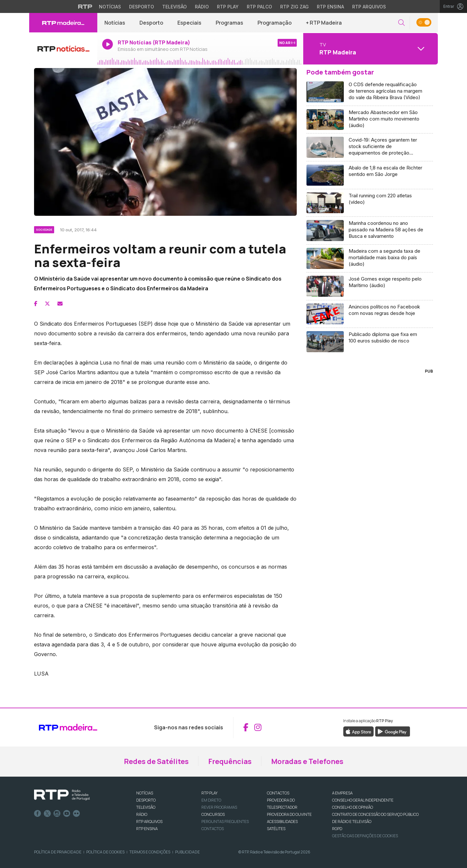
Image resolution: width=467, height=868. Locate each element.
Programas (229, 23)
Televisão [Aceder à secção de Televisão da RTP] (174, 7)
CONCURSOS (213, 814)
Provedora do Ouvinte (289, 814)
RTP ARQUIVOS (149, 822)
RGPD (337, 829)
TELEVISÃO (146, 807)
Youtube (67, 814)
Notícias (115, 23)
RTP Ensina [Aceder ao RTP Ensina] (330, 7)
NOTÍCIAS (145, 793)
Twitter (47, 814)
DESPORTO (146, 800)
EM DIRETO (211, 800)
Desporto (151, 23)
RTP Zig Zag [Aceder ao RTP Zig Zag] (294, 7)
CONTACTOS (278, 793)
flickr (77, 814)
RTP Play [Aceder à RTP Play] (228, 7)
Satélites (276, 829)
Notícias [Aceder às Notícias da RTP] (110, 7)
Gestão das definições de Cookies (365, 836)
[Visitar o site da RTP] (85, 6)
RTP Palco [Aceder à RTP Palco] (259, 7)
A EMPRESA (342, 793)
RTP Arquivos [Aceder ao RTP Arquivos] (369, 7)
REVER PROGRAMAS (219, 807)
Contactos (213, 829)
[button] (401, 23)
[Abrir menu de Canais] (370, 49)
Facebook (38, 814)
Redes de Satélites (156, 761)
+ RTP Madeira (324, 23)
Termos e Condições (150, 852)
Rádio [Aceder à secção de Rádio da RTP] (202, 7)
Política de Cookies (105, 852)
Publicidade (187, 852)
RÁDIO (142, 814)
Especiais (189, 23)
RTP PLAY (210, 793)
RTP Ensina (147, 829)
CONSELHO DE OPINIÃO (353, 807)
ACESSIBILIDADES (282, 822)
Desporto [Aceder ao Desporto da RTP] (142, 7)
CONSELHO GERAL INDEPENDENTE (363, 800)
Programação (275, 23)
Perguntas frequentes (225, 822)
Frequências (230, 761)
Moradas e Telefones (307, 761)
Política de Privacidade (58, 852)
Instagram (57, 814)
